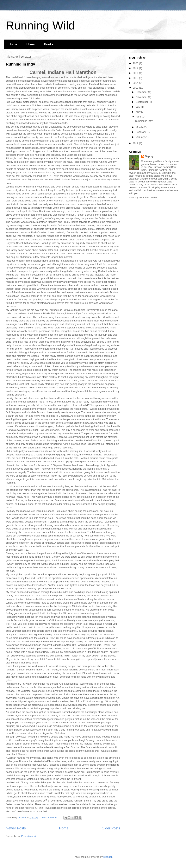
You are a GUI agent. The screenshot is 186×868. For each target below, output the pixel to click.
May (139, 112)
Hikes (31, 44)
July (138, 107)
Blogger (108, 857)
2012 (136, 143)
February (141, 132)
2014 (136, 83)
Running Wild (40, 25)
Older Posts (111, 828)
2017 (136, 68)
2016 (136, 73)
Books (49, 44)
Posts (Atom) (29, 836)
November (142, 97)
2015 (136, 78)
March (140, 127)
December (142, 92)
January (141, 137)
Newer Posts (16, 828)
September (142, 102)
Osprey (149, 156)
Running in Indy (20, 64)
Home (13, 44)
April (139, 117)
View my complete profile (143, 197)
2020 (136, 63)
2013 (136, 88)
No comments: (50, 817)
